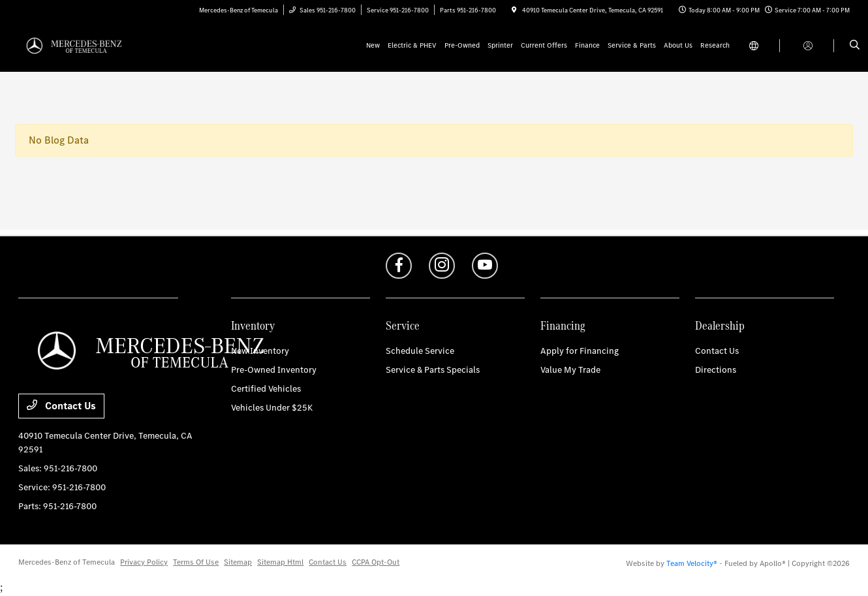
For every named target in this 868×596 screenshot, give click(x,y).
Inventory (253, 325)
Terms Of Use (196, 562)
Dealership (720, 325)
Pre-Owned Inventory (274, 370)
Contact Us (61, 406)
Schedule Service (420, 351)
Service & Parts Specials (433, 370)
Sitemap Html (280, 562)
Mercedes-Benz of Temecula (67, 562)
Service (403, 325)
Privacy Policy (144, 562)
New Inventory (260, 351)
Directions (716, 370)
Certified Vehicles (266, 389)
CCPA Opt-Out (376, 562)
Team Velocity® (692, 563)
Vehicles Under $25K (272, 408)
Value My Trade (570, 370)
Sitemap (238, 562)
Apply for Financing (580, 351)
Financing (563, 325)
